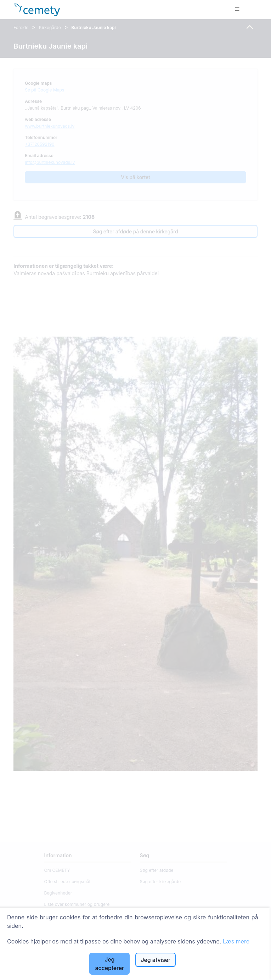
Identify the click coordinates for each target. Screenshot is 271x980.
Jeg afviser (156, 960)
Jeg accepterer (110, 964)
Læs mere (236, 941)
